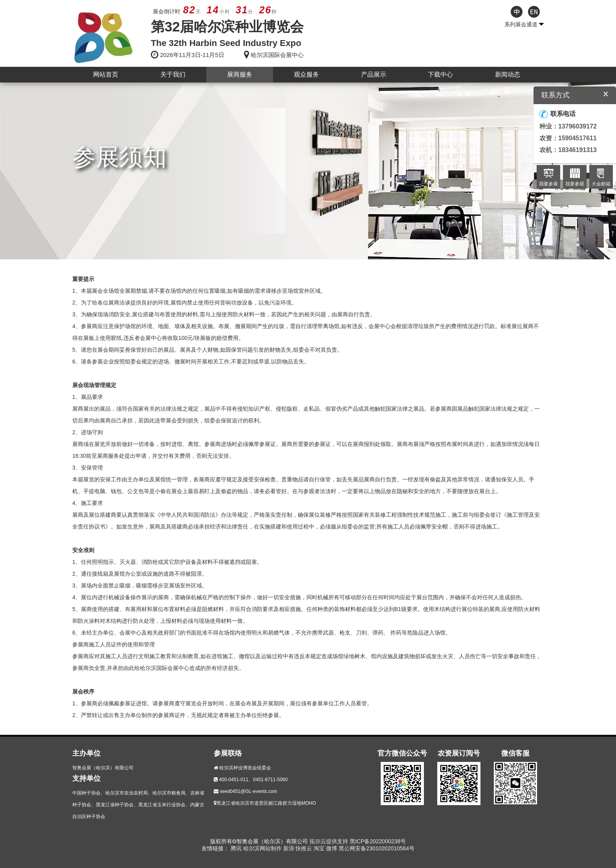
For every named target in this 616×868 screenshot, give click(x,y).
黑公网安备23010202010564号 (377, 848)
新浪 (290, 848)
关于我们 (173, 74)
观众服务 (306, 74)
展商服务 (240, 74)
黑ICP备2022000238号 (378, 841)
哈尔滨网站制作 (263, 848)
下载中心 (440, 74)
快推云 (304, 848)
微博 (332, 848)
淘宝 (320, 848)
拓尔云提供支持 (329, 841)
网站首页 (106, 74)
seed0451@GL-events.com (248, 791)
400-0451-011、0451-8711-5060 (253, 780)
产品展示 (374, 74)
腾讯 (237, 848)
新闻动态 (508, 74)
